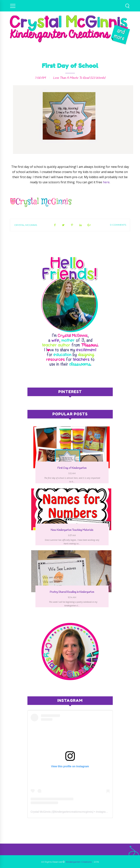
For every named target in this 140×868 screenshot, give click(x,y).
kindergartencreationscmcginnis (74, 812)
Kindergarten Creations (79, 862)
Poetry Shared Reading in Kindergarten (72, 592)
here (106, 182)
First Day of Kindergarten (72, 468)
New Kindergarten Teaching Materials (72, 530)
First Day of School (70, 66)
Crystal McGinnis (26, 225)
